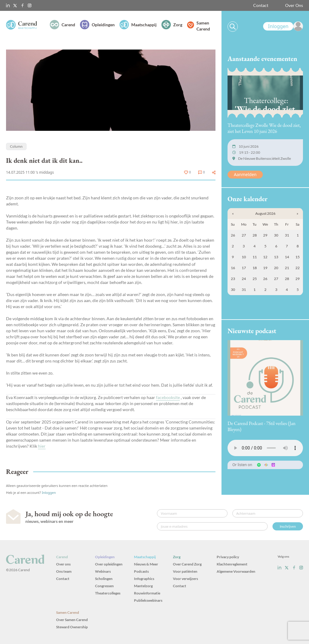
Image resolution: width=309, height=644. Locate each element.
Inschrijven (288, 526)
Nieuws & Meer (146, 564)
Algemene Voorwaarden (236, 571)
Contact (261, 5)
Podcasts (141, 571)
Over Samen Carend (72, 620)
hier (42, 446)
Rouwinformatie (147, 593)
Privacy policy (228, 557)
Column (16, 146)
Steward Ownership (72, 627)
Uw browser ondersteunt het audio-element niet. (265, 448)
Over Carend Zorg (187, 564)
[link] (283, 26)
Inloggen (49, 493)
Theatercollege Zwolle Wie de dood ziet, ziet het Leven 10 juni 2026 (264, 128)
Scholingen (104, 579)
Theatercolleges (108, 593)
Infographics (144, 579)
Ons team (64, 571)
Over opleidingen (109, 564)
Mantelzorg (143, 586)
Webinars (103, 571)
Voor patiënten (185, 571)
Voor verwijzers (185, 579)
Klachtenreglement (232, 564)
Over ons (63, 564)
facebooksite (168, 397)
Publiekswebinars (148, 600)
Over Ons (294, 5)
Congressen (104, 586)
